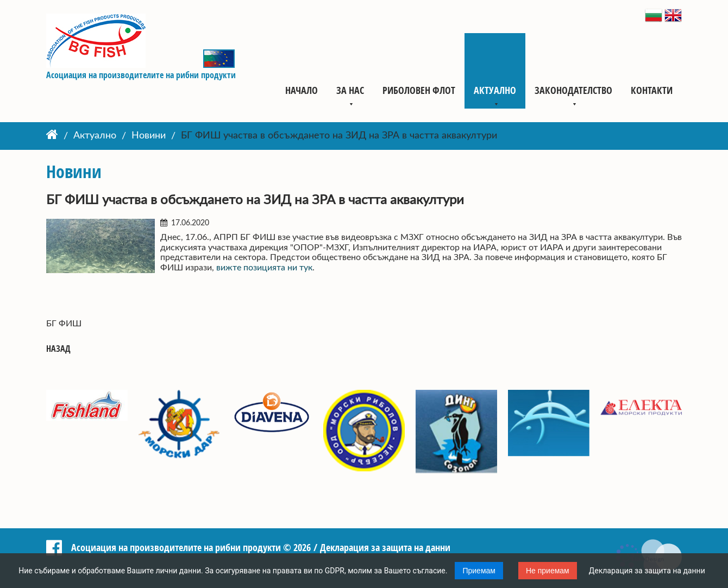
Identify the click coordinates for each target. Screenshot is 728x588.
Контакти (652, 90)
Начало (302, 90)
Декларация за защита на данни (647, 571)
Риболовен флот (419, 90)
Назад (58, 349)
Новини (149, 136)
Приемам (479, 571)
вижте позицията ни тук (263, 268)
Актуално (495, 90)
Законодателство (573, 90)
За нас (350, 90)
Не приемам (548, 571)
